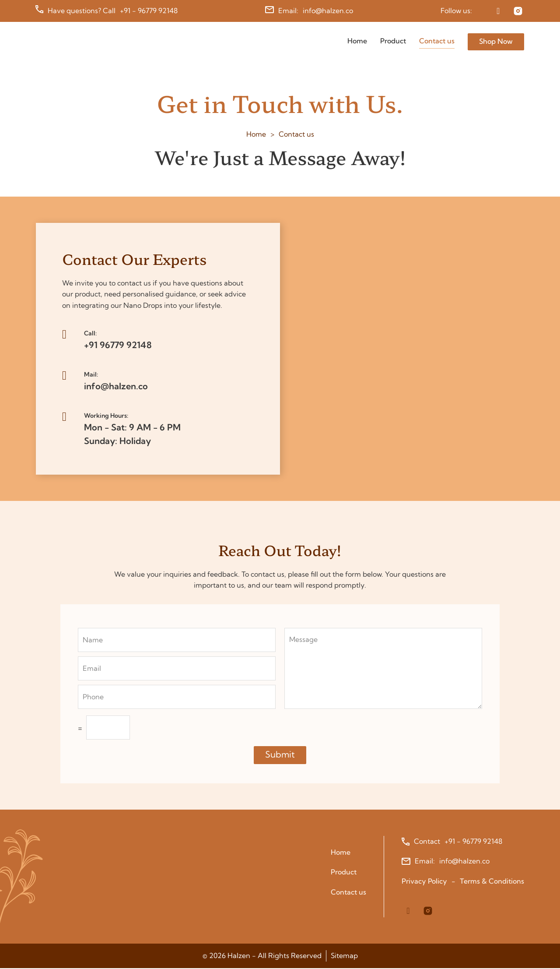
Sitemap (344, 956)
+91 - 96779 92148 (149, 11)
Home (357, 41)
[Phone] (177, 698)
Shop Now (496, 41)
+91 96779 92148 (118, 345)
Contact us (437, 41)
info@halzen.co (328, 11)
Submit (280, 755)
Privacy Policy (424, 882)
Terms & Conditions (492, 882)
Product (393, 41)
